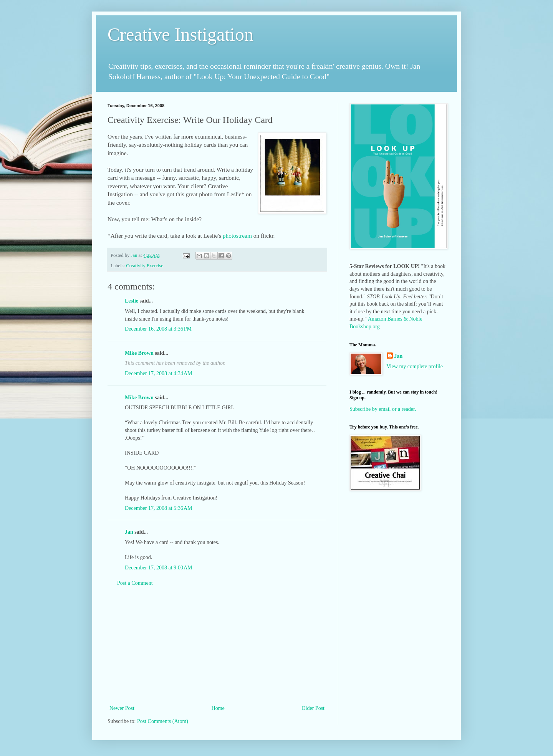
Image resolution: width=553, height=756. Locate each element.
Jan (129, 532)
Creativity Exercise (145, 266)
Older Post (313, 708)
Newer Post (122, 708)
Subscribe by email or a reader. (383, 409)
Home (218, 708)
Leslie (132, 301)
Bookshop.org (365, 327)
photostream (237, 236)
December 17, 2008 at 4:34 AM (159, 373)
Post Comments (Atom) (163, 721)
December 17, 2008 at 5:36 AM (159, 508)
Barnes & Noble (405, 319)
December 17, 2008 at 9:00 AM (159, 568)
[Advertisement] (217, 646)
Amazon (377, 319)
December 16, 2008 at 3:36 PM (158, 329)
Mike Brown (139, 353)
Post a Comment (135, 583)
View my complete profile (415, 366)
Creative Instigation (180, 34)
